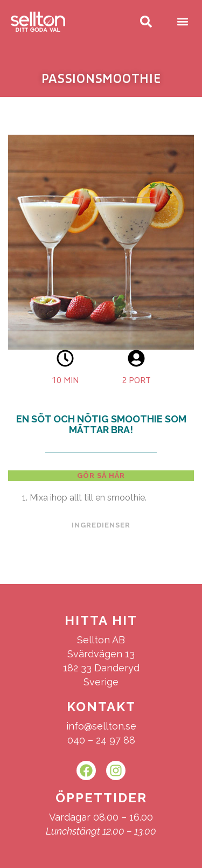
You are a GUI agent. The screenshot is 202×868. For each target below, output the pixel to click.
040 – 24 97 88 (101, 740)
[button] (182, 22)
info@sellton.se (101, 726)
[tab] (101, 476)
